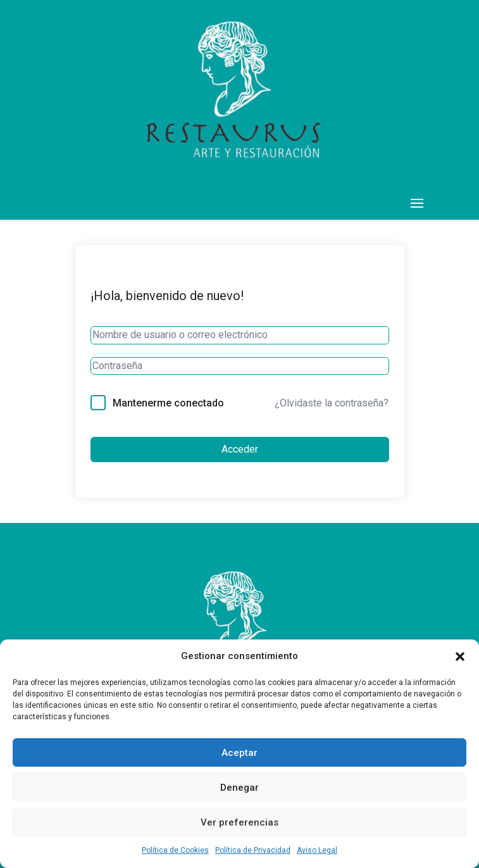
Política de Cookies (175, 850)
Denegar (239, 788)
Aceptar (239, 753)
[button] (460, 657)
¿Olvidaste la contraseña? (332, 403)
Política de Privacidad (253, 850)
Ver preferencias (239, 822)
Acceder (240, 449)
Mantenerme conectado (168, 403)
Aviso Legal (317, 850)
